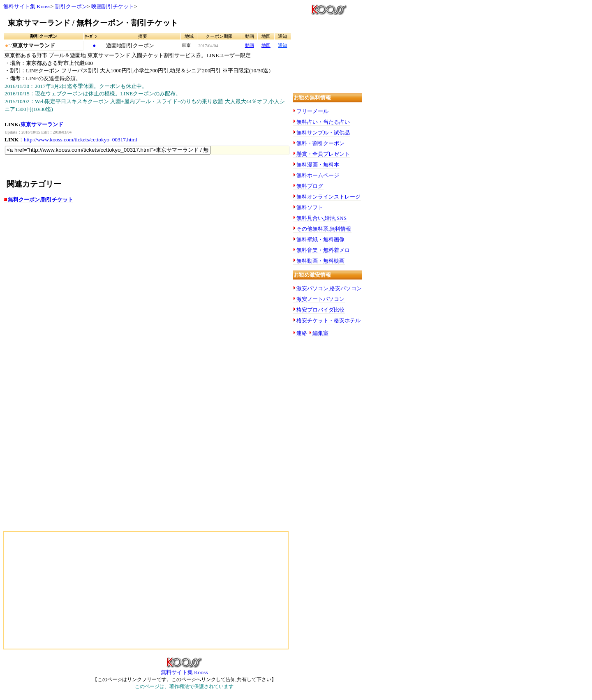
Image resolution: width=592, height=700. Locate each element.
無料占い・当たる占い (323, 122)
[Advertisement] (86, 275)
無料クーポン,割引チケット (40, 200)
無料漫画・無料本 (318, 165)
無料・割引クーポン (320, 143)
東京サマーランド (42, 124)
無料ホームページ (318, 175)
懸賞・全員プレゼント (323, 154)
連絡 (302, 333)
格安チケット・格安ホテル (328, 320)
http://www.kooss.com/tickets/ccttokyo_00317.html (81, 140)
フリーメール (312, 111)
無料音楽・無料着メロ (323, 250)
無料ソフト (310, 207)
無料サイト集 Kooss (27, 6)
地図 (266, 45)
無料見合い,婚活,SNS (321, 218)
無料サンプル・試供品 (323, 133)
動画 (250, 45)
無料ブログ (310, 186)
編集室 (320, 333)
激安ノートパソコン (320, 299)
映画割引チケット (113, 6)
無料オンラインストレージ (328, 197)
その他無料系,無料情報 (324, 229)
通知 (282, 45)
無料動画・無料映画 (320, 261)
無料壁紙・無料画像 (320, 239)
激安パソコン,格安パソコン (329, 288)
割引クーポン (71, 6)
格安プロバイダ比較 (320, 310)
